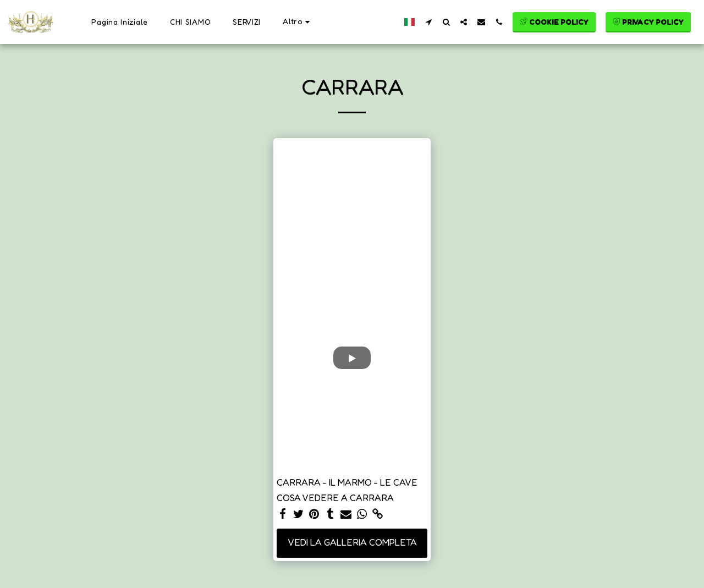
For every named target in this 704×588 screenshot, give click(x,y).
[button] (428, 22)
